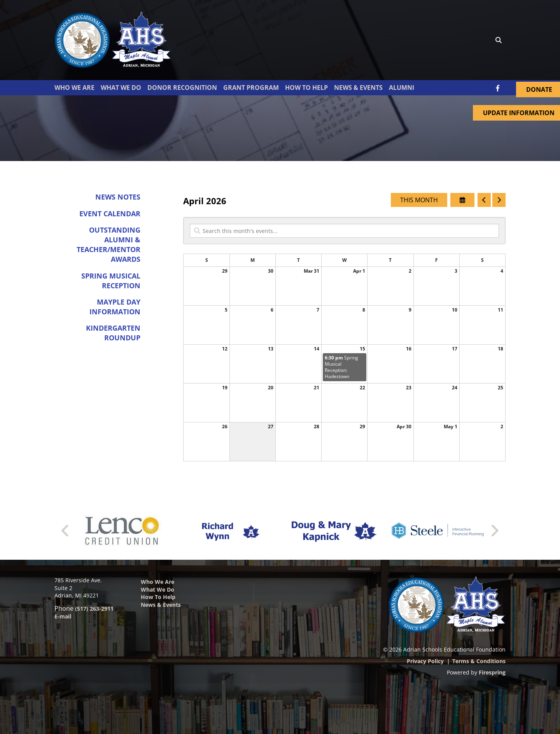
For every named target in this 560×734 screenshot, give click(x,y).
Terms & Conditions (479, 661)
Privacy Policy (425, 661)
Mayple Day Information (115, 307)
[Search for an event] (344, 231)
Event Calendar (110, 214)
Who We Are (74, 88)
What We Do (121, 88)
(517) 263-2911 (94, 609)
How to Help (158, 597)
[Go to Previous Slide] (66, 531)
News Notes (118, 197)
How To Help (306, 88)
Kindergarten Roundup (113, 333)
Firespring (492, 672)
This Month (419, 200)
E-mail (63, 616)
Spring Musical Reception (111, 281)
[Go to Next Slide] (494, 531)
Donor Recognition (182, 88)
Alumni (402, 88)
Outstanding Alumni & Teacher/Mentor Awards (108, 245)
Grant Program (251, 88)
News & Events (358, 88)
